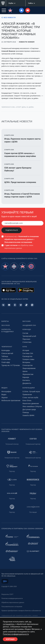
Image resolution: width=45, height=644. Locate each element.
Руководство (27, 356)
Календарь (6, 350)
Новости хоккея (27, 42)
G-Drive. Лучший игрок (31, 392)
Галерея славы (28, 359)
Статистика (27, 342)
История (26, 350)
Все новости (8, 18)
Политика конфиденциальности (12, 598)
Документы (27, 383)
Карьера (26, 377)
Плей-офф (6, 362)
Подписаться (12, 230)
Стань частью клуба (30, 397)
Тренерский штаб (29, 336)
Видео (4, 395)
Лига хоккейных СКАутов (32, 406)
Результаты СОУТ (7, 594)
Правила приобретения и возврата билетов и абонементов (21, 611)
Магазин (27, 321)
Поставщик (33, 512)
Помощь (26, 412)
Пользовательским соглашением (18, 242)
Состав (25, 333)
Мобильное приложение (11, 400)
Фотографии (6, 392)
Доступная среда (29, 409)
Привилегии (27, 395)
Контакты (26, 380)
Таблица (5, 356)
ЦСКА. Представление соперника (20, 182)
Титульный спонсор (12, 444)
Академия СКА (29, 325)
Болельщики (29, 388)
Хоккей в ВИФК (28, 415)
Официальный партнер (33, 458)
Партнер (12, 471)
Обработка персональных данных (13, 603)
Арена (25, 371)
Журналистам (28, 374)
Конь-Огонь (27, 400)
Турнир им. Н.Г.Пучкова (11, 365)
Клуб (25, 347)
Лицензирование (29, 368)
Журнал (4, 397)
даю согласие (12, 245)
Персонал (26, 339)
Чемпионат (7, 347)
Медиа (4, 388)
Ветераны (26, 362)
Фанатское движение (31, 403)
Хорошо (10, 639)
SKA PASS (6, 325)
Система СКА (28, 353)
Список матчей (7, 353)
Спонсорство (28, 365)
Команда (27, 329)
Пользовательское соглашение (12, 607)
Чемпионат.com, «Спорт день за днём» (18, 107)
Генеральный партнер (33, 444)
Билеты (5, 321)
